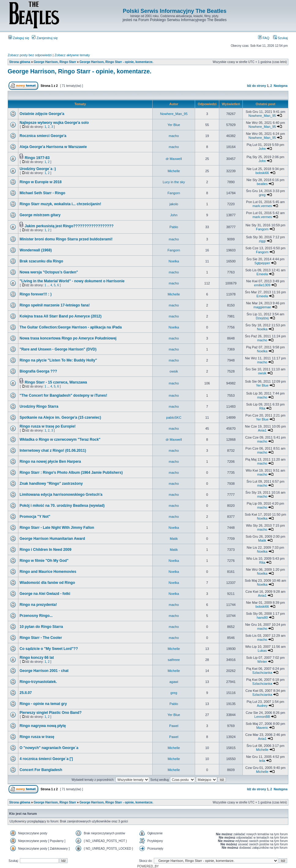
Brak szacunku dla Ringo (41, 261)
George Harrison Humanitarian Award (52, 539)
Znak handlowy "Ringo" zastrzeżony (51, 484)
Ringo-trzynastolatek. (38, 682)
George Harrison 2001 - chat (44, 671)
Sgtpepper (262, 263)
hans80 (262, 618)
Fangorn (174, 193)
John (262, 149)
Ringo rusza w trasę (37, 737)
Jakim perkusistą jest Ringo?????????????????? (69, 226)
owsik (174, 371)
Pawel (174, 726)
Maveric (262, 728)
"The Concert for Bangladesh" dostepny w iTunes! (63, 395)
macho (174, 136)
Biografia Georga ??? (38, 371)
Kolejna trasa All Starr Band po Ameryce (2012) (61, 316)
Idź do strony (257, 86)
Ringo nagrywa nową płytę (43, 726)
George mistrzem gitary (40, 215)
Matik (174, 539)
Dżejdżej (262, 318)
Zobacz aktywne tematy (72, 55)
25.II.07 (26, 693)
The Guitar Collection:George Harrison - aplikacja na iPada (71, 327)
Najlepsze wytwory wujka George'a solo (54, 123)
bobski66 (262, 173)
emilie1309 (262, 285)
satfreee (174, 660)
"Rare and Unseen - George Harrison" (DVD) (58, 349)
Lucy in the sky (174, 182)
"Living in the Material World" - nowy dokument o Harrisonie (72, 281)
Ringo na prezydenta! (38, 605)
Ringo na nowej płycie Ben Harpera (50, 462)
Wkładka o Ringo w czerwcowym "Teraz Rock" (60, 440)
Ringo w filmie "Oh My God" (44, 561)
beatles (262, 184)
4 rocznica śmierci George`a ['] (46, 759)
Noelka (174, 261)
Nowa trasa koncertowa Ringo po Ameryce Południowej (68, 338)
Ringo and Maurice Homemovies (48, 572)
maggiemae (262, 307)
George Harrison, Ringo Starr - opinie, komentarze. (116, 62)
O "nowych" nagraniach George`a (49, 748)
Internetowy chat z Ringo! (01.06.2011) (53, 451)
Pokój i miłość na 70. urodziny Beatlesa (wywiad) (62, 506)
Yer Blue (174, 125)
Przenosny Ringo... (36, 616)
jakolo (174, 204)
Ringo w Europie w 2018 (41, 182)
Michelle (174, 171)
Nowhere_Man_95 (174, 114)
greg (262, 195)
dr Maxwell (174, 159)
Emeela (262, 274)
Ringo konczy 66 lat (37, 658)
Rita (262, 408)
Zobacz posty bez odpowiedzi (30, 55)
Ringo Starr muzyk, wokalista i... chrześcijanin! (60, 204)
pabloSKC (174, 417)
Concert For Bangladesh (41, 770)
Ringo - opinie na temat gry (43, 704)
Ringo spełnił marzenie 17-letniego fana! (55, 305)
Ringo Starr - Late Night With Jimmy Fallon (57, 528)
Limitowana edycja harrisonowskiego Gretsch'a (61, 495)
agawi (174, 682)
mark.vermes (262, 206)
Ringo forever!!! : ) (36, 294)
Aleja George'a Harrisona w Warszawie (53, 147)
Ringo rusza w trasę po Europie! (48, 426)
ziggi (262, 241)
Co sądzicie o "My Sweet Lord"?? (49, 649)
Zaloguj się (19, 38)
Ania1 (262, 430)
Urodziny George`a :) (38, 169)
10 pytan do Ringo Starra (41, 627)
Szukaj (280, 38)
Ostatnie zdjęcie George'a (42, 114)
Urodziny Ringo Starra (39, 406)
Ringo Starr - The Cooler (41, 638)
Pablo (174, 227)
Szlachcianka (262, 673)
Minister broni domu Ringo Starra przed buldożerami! (66, 239)
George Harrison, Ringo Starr (55, 62)
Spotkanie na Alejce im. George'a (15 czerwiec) (60, 417)
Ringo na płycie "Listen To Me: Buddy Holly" (58, 360)
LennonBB (262, 717)
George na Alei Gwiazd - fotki (45, 594)
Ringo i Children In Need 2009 (45, 550)
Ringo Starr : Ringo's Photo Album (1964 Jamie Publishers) (71, 473)
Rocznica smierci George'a (43, 136)
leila (262, 761)
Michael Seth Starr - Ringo (42, 193)
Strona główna (20, 62)
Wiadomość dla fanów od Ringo (47, 583)
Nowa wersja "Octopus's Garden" (49, 272)
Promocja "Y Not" (35, 517)
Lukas (262, 651)
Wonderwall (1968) (36, 250)
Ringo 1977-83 (37, 158)
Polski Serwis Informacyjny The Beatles (174, 11)
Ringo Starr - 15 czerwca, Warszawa (56, 382)
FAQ (264, 38)
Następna (281, 86)
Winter (262, 662)
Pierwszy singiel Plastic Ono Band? (51, 713)
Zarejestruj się (45, 38)
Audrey (262, 706)
